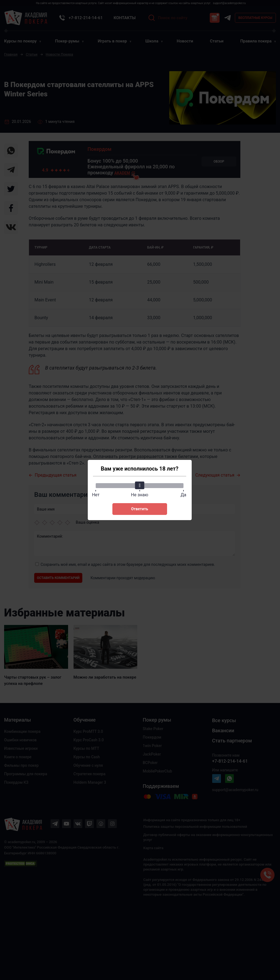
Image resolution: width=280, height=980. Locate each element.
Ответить (139, 509)
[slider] (140, 485)
